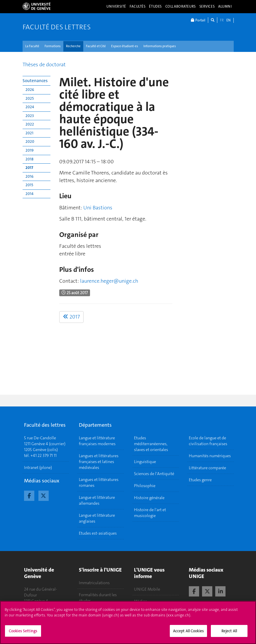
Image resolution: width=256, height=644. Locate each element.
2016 (29, 176)
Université (116, 6)
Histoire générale (149, 498)
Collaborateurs (181, 6)
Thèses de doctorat (44, 65)
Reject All (229, 634)
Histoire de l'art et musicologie (150, 513)
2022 (30, 124)
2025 (30, 98)
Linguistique (145, 462)
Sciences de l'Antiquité (154, 474)
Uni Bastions (98, 208)
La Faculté (32, 46)
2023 (30, 116)
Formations (53, 46)
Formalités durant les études (98, 598)
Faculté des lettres (57, 27)
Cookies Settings (23, 634)
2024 (30, 107)
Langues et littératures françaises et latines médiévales (99, 462)
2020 (30, 141)
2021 (29, 133)
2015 (29, 185)
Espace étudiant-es (125, 46)
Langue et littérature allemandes (97, 500)
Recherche (73, 46)
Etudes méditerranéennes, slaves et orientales (151, 444)
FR (222, 20)
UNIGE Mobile (147, 589)
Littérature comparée (207, 468)
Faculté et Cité (96, 46)
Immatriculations (94, 583)
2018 (29, 159)
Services (207, 6)
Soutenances (35, 81)
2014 (29, 194)
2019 (29, 150)
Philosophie (145, 486)
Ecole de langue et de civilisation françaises (208, 441)
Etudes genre (200, 480)
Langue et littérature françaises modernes (97, 441)
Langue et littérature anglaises (97, 518)
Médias (140, 601)
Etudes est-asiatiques (98, 533)
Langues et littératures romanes (99, 482)
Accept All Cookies (188, 634)
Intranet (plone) (38, 467)
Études (155, 6)
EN (228, 20)
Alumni (225, 6)
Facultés (138, 6)
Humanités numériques (210, 456)
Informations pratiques (160, 46)
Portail (198, 20)
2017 (29, 168)
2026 (30, 90)
